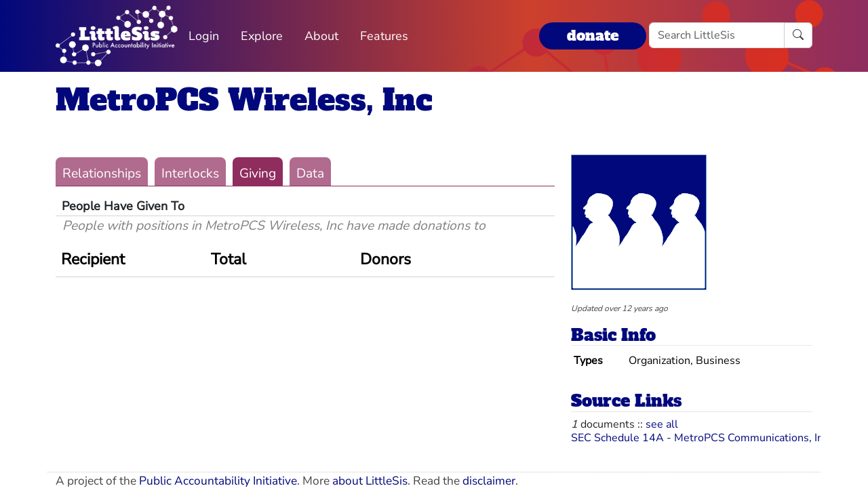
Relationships (102, 174)
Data (310, 174)
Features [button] (384, 36)
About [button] (321, 36)
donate (593, 36)
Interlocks (190, 174)
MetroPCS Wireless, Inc (244, 100)
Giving (258, 174)
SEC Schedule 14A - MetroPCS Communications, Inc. (701, 438)
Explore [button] (262, 36)
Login (204, 36)
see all (662, 424)
